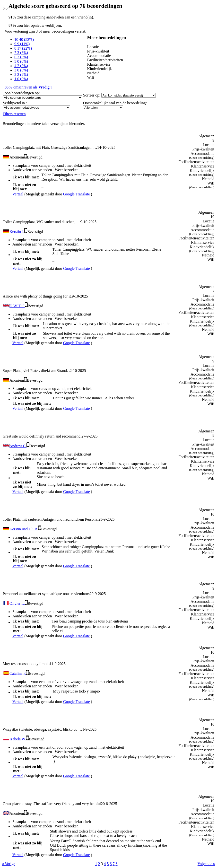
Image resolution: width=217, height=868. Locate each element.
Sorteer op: (92, 95)
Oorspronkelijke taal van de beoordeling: (115, 103)
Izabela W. (18, 739)
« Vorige (9, 864)
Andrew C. (18, 446)
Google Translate (77, 194)
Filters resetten (14, 114)
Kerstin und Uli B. (24, 529)
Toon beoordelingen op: (21, 93)
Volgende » (206, 864)
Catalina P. (18, 673)
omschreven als (28, 87)
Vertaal (18, 194)
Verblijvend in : (15, 103)
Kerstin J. (17, 232)
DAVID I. (17, 306)
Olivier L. (17, 603)
